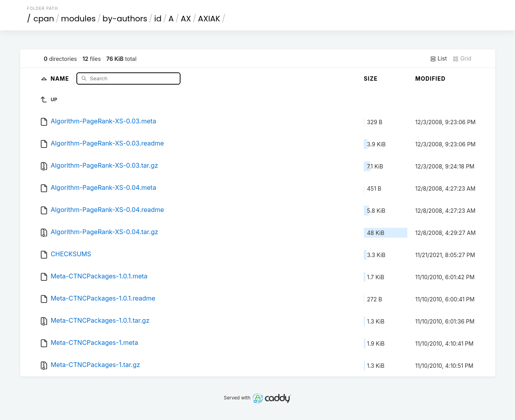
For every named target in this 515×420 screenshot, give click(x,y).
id (158, 19)
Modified (430, 79)
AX (186, 19)
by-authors (125, 19)
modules (78, 19)
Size (371, 79)
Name (61, 78)
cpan (44, 19)
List (438, 59)
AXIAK (209, 19)
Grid (462, 59)
